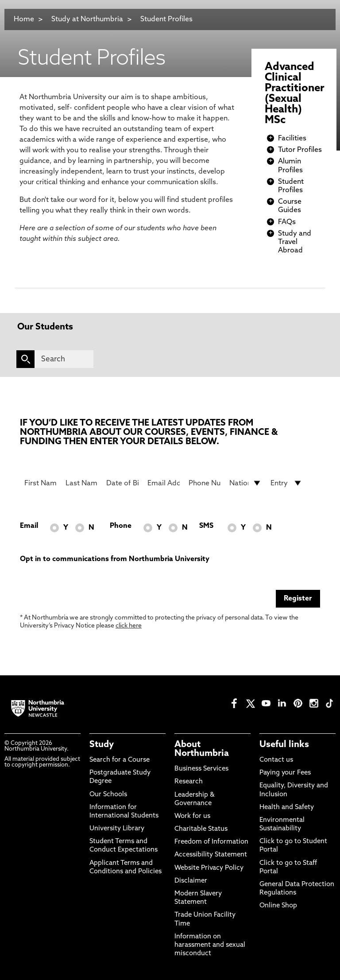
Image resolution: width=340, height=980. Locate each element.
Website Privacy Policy (209, 868)
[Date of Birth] (122, 483)
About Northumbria (202, 749)
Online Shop (278, 906)
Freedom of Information (211, 842)
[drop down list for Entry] (287, 483)
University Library (117, 829)
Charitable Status (201, 829)
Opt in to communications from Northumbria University (115, 559)
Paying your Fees (285, 773)
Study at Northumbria (87, 19)
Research (189, 782)
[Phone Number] (205, 483)
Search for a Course (120, 760)
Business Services (201, 769)
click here (129, 626)
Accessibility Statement (211, 855)
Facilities (292, 139)
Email (29, 526)
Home (24, 19)
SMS (206, 526)
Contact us (276, 760)
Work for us (192, 816)
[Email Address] (164, 483)
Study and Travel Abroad (295, 242)
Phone (121, 526)
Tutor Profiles (300, 150)
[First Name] (41, 483)
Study (102, 745)
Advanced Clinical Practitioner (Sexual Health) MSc (295, 94)
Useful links (284, 745)
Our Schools (108, 795)
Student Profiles (166, 19)
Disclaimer (191, 881)
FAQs (287, 222)
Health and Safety (287, 808)
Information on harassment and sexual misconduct (210, 945)
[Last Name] (82, 483)
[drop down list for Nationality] (245, 483)
